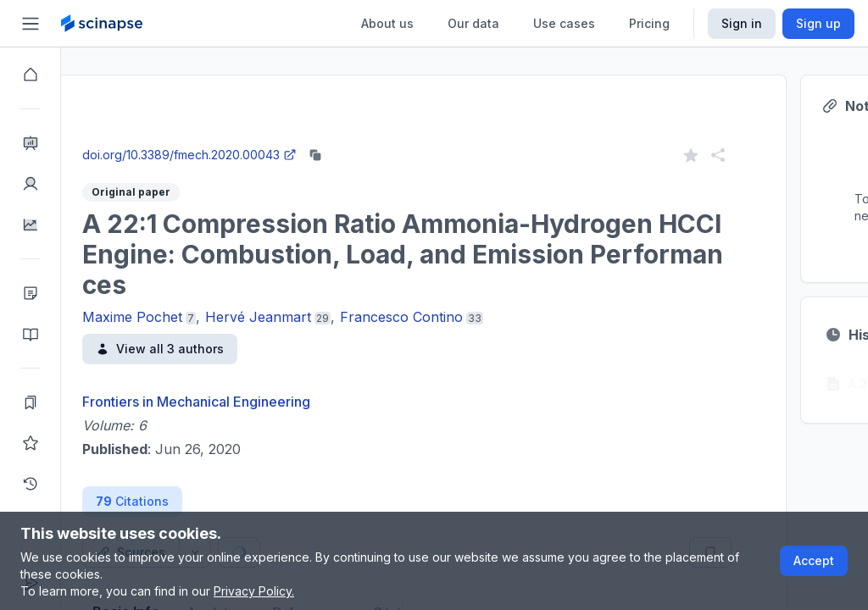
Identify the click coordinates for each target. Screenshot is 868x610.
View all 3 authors (221, 349)
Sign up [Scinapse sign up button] (818, 23)
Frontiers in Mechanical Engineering (257, 402)
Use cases (564, 23)
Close (221, 139)
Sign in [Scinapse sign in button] (742, 23)
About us (387, 23)
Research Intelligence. (303, 101)
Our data (473, 23)
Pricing (649, 23)
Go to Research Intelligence (362, 139)
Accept (814, 560)
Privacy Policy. (254, 591)
